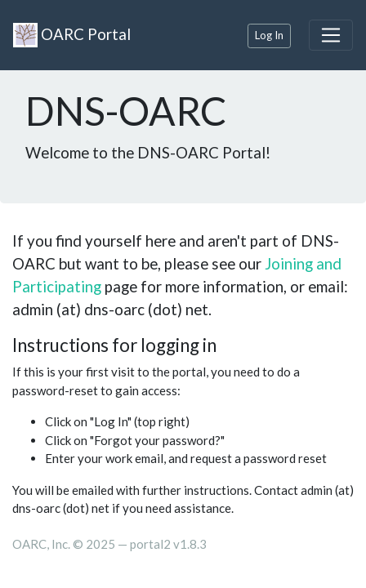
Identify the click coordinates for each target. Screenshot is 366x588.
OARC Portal (72, 35)
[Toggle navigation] (331, 35)
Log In (269, 35)
